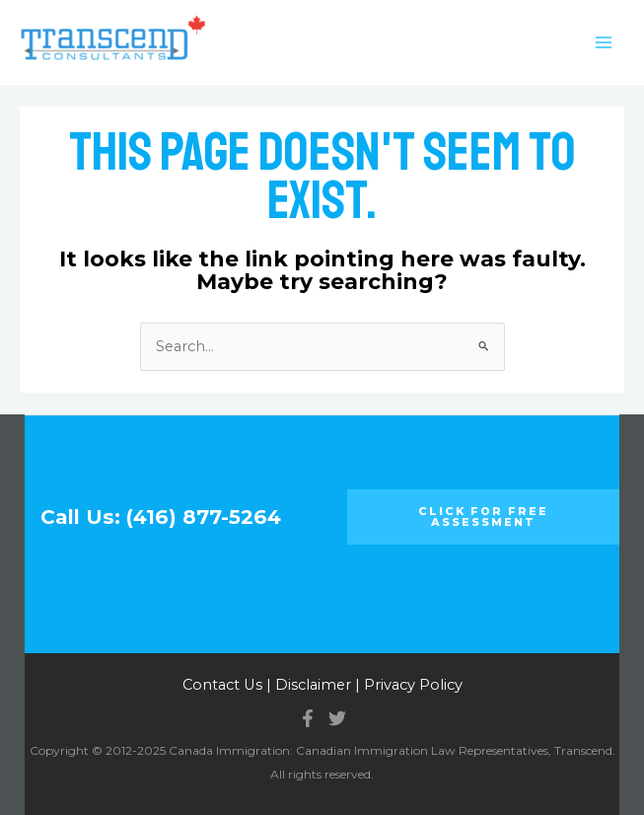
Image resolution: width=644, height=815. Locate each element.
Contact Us (222, 685)
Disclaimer (313, 685)
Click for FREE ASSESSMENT (483, 517)
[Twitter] (337, 718)
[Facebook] (308, 718)
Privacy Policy (413, 685)
